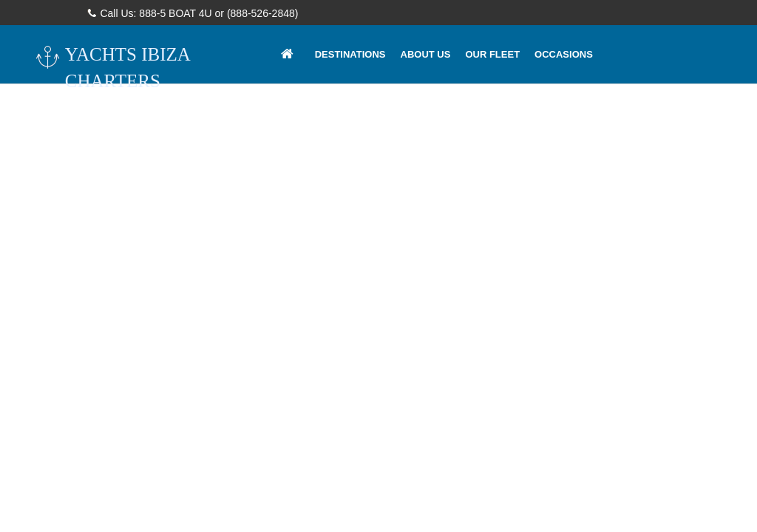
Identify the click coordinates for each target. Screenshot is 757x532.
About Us (426, 54)
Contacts (341, 113)
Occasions (564, 54)
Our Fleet (492, 54)
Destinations (350, 54)
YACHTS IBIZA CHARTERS (112, 67)
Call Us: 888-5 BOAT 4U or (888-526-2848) (193, 13)
